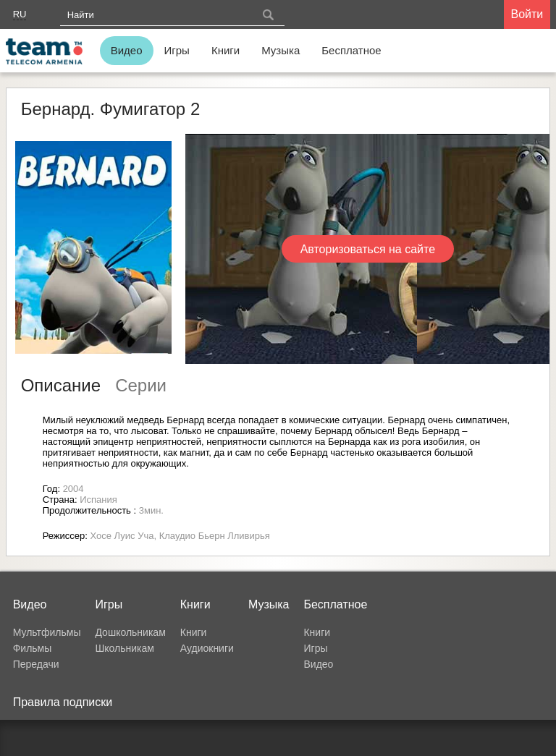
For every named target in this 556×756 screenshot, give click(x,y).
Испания (98, 500)
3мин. (151, 510)
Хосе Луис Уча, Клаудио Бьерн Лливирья (180, 536)
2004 (73, 489)
